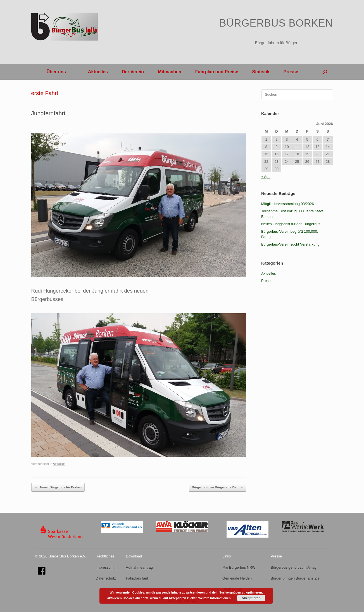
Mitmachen (170, 72)
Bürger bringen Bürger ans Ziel (218, 487)
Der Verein (133, 72)
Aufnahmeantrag (139, 567)
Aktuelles (94, 72)
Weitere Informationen (215, 598)
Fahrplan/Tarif (137, 578)
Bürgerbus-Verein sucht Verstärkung (290, 244)
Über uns (52, 72)
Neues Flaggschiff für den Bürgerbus (291, 224)
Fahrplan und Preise (217, 72)
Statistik (261, 72)
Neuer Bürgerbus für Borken (58, 487)
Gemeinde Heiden (237, 578)
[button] (325, 72)
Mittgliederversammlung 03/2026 (288, 204)
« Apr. (266, 177)
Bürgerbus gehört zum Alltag (294, 567)
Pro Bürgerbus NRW (239, 567)
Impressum (105, 567)
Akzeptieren (251, 598)
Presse (291, 72)
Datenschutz (106, 578)
